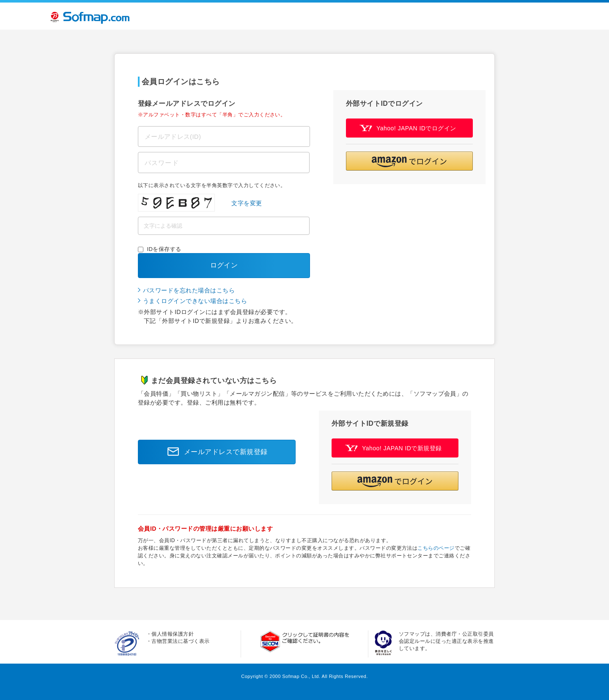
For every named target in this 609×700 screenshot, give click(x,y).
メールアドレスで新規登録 (215, 452)
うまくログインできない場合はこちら (195, 301)
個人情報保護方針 (173, 634)
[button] (409, 161)
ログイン (224, 265)
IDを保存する (164, 249)
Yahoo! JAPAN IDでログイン (408, 128)
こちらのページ (436, 548)
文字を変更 (247, 203)
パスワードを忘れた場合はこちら (189, 290)
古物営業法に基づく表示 (180, 641)
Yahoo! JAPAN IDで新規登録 (394, 448)
